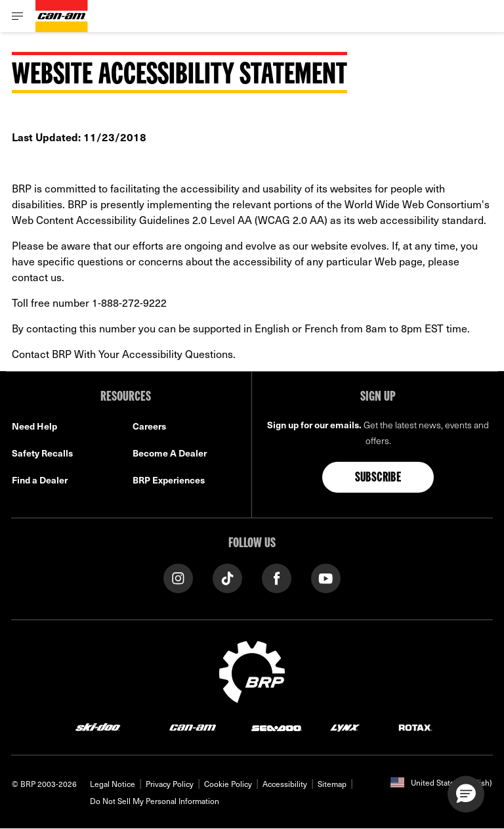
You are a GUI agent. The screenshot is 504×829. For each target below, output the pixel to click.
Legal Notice (113, 784)
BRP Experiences (169, 480)
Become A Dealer (170, 453)
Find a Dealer (40, 480)
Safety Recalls (42, 453)
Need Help (34, 426)
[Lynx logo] (345, 727)
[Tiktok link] (227, 577)
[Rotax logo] (415, 727)
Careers (149, 426)
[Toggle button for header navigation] (18, 16)
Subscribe (378, 478)
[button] (466, 794)
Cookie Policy (228, 784)
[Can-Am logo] (62, 16)
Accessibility (285, 784)
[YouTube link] (326, 577)
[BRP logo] (252, 670)
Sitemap (332, 784)
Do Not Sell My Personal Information (155, 801)
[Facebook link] (277, 577)
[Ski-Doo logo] (98, 727)
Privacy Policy (170, 784)
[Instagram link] (178, 577)
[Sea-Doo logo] (276, 727)
